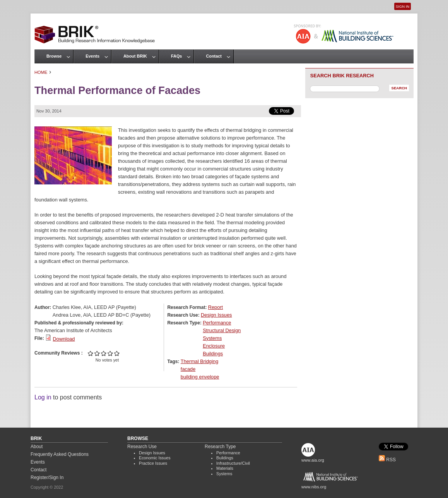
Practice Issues (153, 463)
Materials (225, 468)
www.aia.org (313, 460)
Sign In (403, 6)
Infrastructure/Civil (233, 463)
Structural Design (222, 330)
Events (92, 56)
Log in (43, 397)
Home (41, 72)
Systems (212, 338)
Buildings (213, 354)
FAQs (176, 56)
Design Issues (216, 315)
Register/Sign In (47, 478)
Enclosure (214, 346)
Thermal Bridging (199, 361)
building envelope (200, 377)
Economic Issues (155, 458)
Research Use (142, 447)
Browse (54, 56)
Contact (214, 56)
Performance (217, 323)
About (37, 447)
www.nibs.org (314, 487)
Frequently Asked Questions (60, 454)
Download (64, 339)
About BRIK (135, 56)
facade (188, 369)
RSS (387, 460)
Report (215, 307)
